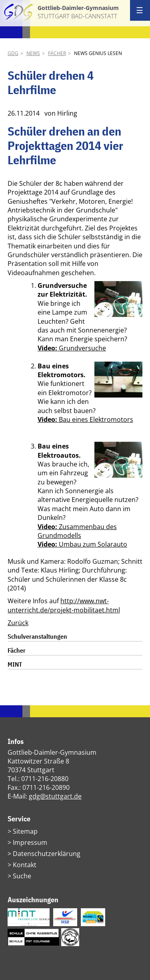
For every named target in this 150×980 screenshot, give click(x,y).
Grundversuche (72, 348)
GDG (13, 53)
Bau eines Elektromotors (85, 419)
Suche (22, 876)
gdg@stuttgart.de (55, 796)
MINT (15, 664)
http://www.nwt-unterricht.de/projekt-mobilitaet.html (64, 605)
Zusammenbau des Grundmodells (77, 531)
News (33, 53)
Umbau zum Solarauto (82, 544)
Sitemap (25, 831)
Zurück (18, 623)
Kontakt (25, 865)
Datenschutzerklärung (47, 854)
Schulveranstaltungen (37, 636)
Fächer (57, 53)
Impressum (30, 842)
